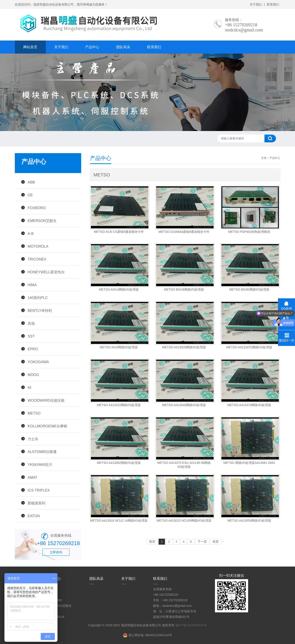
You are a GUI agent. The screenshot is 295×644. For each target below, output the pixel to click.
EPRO (33, 349)
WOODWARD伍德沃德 (46, 400)
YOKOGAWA (38, 362)
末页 (216, 542)
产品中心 (92, 47)
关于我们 (256, 4)
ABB (31, 182)
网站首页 (30, 47)
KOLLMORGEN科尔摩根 (47, 426)
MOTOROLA (38, 246)
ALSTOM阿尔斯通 (42, 452)
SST (31, 336)
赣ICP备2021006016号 (191, 625)
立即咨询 (56, 552)
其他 (31, 323)
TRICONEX (37, 259)
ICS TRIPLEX (39, 490)
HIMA (32, 285)
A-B (31, 233)
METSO (34, 413)
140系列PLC (38, 298)
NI (29, 388)
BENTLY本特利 (40, 310)
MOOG (33, 375)
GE (30, 195)
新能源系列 (36, 503)
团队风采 (123, 47)
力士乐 (33, 439)
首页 (152, 542)
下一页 (202, 542)
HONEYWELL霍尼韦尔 (46, 272)
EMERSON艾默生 (42, 221)
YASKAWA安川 (40, 465)
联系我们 (273, 4)
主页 (264, 158)
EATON (34, 516)
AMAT (33, 477)
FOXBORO (37, 208)
